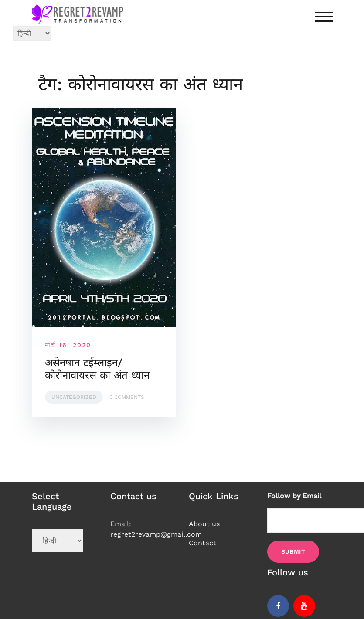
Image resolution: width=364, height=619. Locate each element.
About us (204, 524)
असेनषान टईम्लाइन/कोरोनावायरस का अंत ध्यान (97, 369)
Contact (202, 543)
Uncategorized (74, 397)
